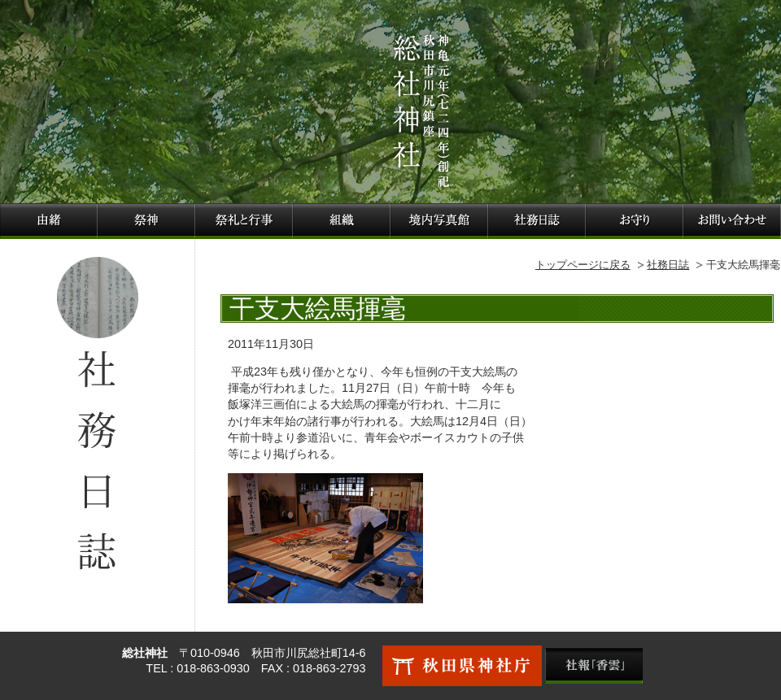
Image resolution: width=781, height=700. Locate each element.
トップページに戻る (583, 265)
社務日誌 (668, 265)
